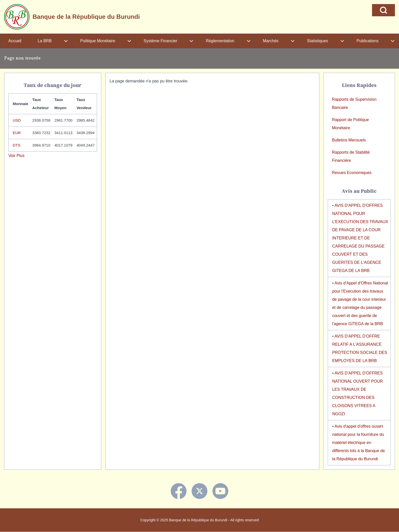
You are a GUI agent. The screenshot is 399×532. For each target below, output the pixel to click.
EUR (17, 133)
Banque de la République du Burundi (86, 17)
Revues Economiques (352, 173)
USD (17, 120)
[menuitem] (15, 41)
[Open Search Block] (383, 10)
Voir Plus (16, 156)
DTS (17, 145)
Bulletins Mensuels (349, 140)
